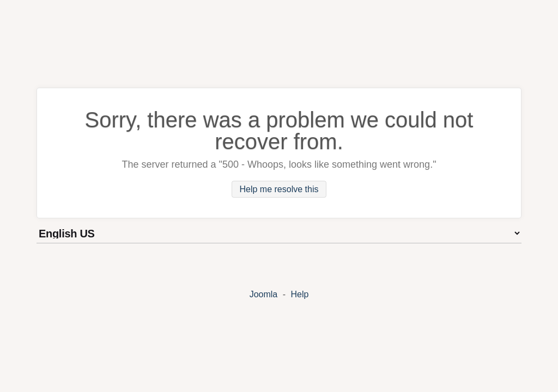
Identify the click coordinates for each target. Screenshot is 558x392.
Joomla (264, 294)
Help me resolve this (279, 189)
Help (299, 294)
